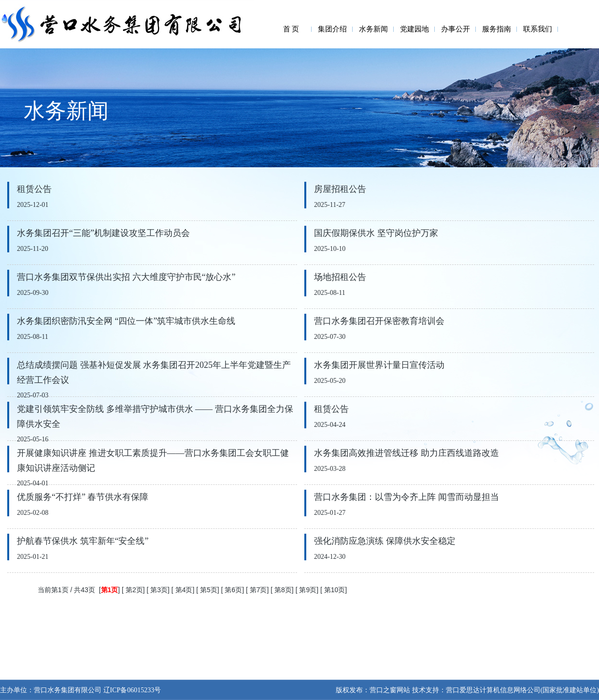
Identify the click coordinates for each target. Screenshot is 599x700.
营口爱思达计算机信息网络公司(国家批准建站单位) (522, 690)
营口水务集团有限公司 (68, 690)
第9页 (308, 590)
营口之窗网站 (390, 690)
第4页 (184, 590)
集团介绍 (332, 29)
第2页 (134, 590)
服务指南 (497, 29)
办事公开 (456, 29)
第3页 (159, 590)
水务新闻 (373, 29)
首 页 (291, 29)
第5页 (209, 590)
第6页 (233, 590)
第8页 (283, 590)
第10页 (335, 590)
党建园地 (414, 29)
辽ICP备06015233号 (131, 690)
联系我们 (538, 29)
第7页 (258, 590)
